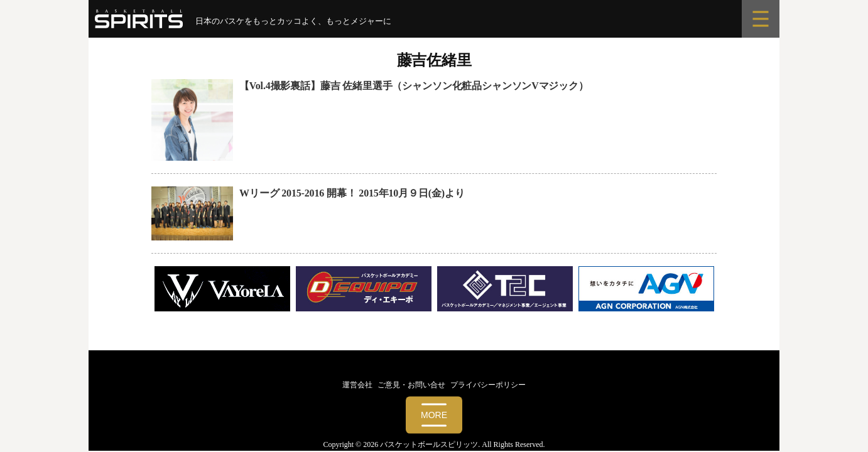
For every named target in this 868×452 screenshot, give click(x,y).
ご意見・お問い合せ (411, 385)
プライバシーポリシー (488, 385)
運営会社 (357, 385)
